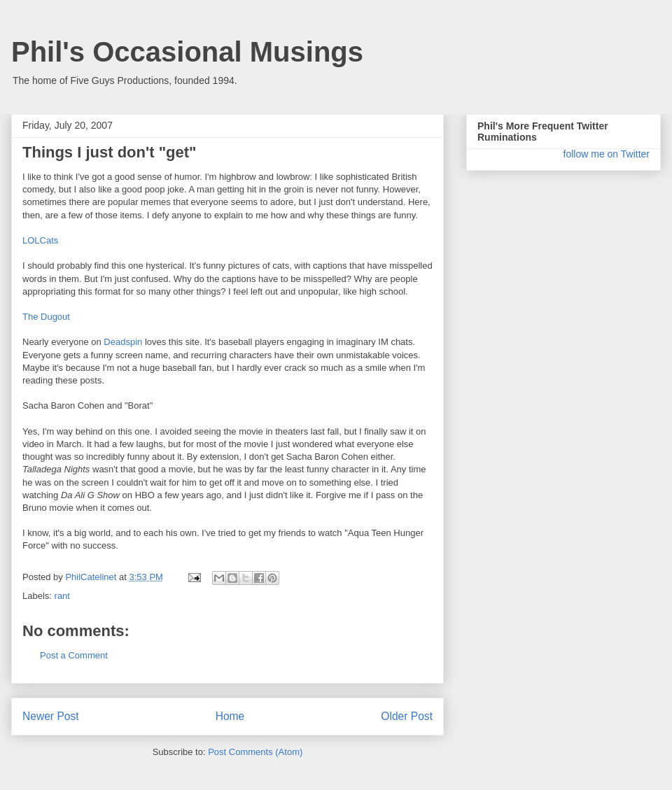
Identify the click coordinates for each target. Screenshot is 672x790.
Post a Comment (74, 655)
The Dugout (46, 317)
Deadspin (123, 342)
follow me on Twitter (607, 154)
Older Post (407, 716)
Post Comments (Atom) (255, 752)
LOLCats (40, 240)
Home (230, 716)
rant (62, 596)
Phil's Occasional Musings (187, 52)
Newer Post (51, 716)
